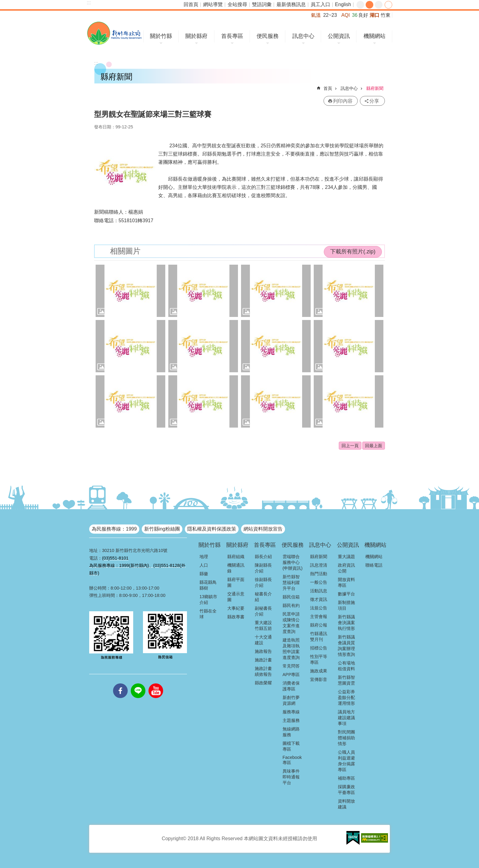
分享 (388, 5)
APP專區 (291, 675)
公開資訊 (339, 36)
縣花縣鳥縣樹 (208, 585)
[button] (130, 291)
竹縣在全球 (208, 614)
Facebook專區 (292, 760)
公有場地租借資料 (346, 666)
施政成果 (319, 671)
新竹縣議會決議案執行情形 (346, 623)
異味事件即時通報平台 (291, 777)
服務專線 (291, 712)
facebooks (120, 683)
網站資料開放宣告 (263, 529)
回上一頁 (350, 446)
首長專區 (232, 36)
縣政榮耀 (263, 683)
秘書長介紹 (263, 597)
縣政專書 (236, 617)
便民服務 (268, 36)
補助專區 (346, 778)
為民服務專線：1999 (114, 529)
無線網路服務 (291, 732)
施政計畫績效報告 (263, 671)
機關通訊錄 (236, 568)
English (343, 4)
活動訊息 (319, 591)
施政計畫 (263, 660)
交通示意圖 (236, 597)
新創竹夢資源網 (291, 700)
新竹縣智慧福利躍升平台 (291, 583)
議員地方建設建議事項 (346, 718)
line (138, 683)
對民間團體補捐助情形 (346, 738)
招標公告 (319, 648)
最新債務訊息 (291, 4)
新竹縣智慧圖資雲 (346, 680)
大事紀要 (236, 608)
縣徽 (204, 574)
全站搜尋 (237, 4)
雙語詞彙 (262, 4)
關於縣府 (196, 36)
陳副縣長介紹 (263, 568)
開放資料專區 (346, 582)
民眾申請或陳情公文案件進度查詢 (291, 623)
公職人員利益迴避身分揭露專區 (346, 761)
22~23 (330, 15)
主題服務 (291, 720)
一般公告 (319, 582)
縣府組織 (236, 557)
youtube (156, 683)
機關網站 (375, 36)
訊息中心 (303, 36)
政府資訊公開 (346, 568)
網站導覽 (213, 4)
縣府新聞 (375, 88)
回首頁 (191, 4)
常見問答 (291, 666)
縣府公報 (319, 625)
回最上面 (374, 446)
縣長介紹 (263, 557)
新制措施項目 (346, 605)
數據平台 (346, 594)
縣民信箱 (291, 597)
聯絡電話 (374, 565)
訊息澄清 (319, 565)
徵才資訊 (319, 599)
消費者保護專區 (291, 686)
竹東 (386, 15)
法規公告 (319, 608)
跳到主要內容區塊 (3, 3)
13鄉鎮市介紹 (208, 600)
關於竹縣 (161, 36)
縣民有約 (291, 605)
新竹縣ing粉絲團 (162, 529)
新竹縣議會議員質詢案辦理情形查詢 (346, 646)
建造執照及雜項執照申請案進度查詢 (291, 649)
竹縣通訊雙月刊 (319, 636)
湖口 (375, 15)
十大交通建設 (263, 640)
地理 (204, 557)
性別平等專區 (319, 659)
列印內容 (343, 101)
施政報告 (263, 651)
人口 (204, 565)
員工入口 (320, 4)
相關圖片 (125, 251)
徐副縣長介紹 (263, 582)
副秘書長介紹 (263, 611)
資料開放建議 (346, 804)
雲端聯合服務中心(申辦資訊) (293, 562)
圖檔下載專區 (291, 746)
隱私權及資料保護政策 (212, 529)
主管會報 (319, 616)
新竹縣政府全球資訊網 (114, 33)
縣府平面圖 (236, 582)
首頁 (328, 88)
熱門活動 (319, 574)
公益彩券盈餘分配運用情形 (346, 697)
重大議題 (346, 557)
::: (89, 3)
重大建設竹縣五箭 (263, 625)
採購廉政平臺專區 (346, 790)
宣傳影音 (319, 679)
